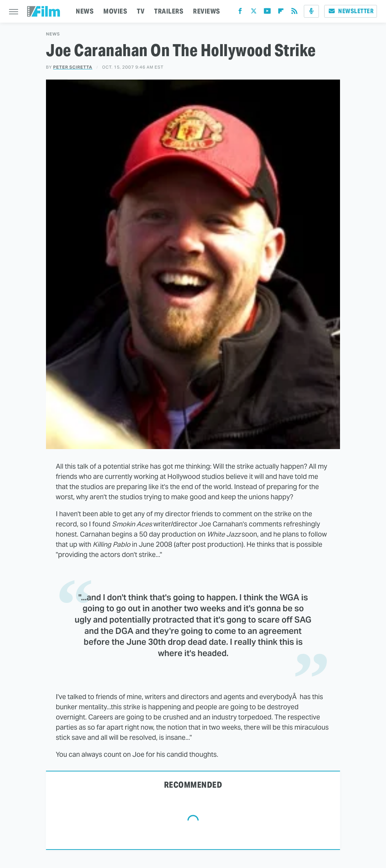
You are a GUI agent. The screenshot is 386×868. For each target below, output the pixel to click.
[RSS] (294, 13)
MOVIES (115, 11)
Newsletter (351, 11)
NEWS (85, 11)
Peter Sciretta (73, 67)
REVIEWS (207, 11)
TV (141, 11)
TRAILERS (169, 11)
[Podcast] (311, 11)
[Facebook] (240, 13)
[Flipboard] (281, 13)
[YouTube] (267, 13)
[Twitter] (254, 13)
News (53, 34)
